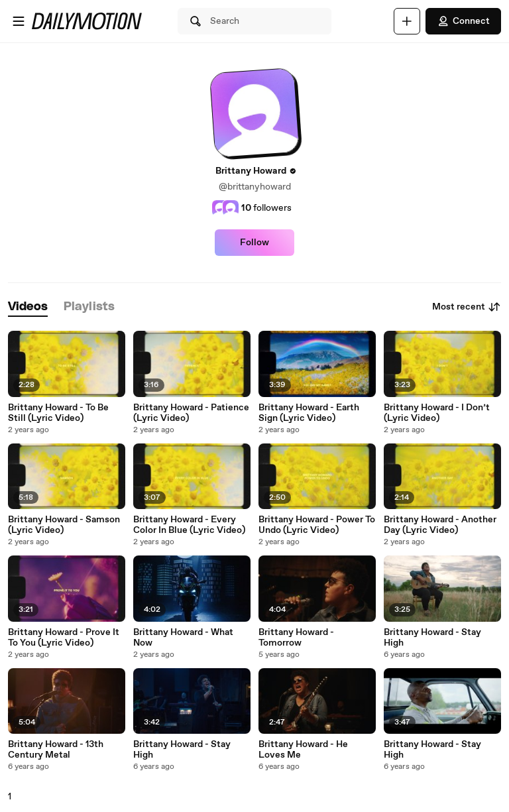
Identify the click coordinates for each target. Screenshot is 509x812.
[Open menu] (19, 21)
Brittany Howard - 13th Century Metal (56, 750)
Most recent (467, 307)
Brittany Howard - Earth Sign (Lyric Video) (309, 413)
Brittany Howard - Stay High (432, 638)
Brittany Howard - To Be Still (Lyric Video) (58, 413)
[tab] (28, 307)
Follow (254, 243)
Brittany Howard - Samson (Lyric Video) (64, 525)
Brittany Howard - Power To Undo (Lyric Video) (317, 525)
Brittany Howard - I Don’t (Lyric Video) (437, 413)
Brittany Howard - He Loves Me (303, 750)
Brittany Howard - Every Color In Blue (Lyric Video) (189, 525)
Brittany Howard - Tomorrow (296, 638)
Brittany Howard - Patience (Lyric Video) (191, 413)
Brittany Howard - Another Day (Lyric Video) (440, 525)
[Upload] (407, 21)
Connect (463, 21)
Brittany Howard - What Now (183, 638)
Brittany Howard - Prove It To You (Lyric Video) (64, 638)
